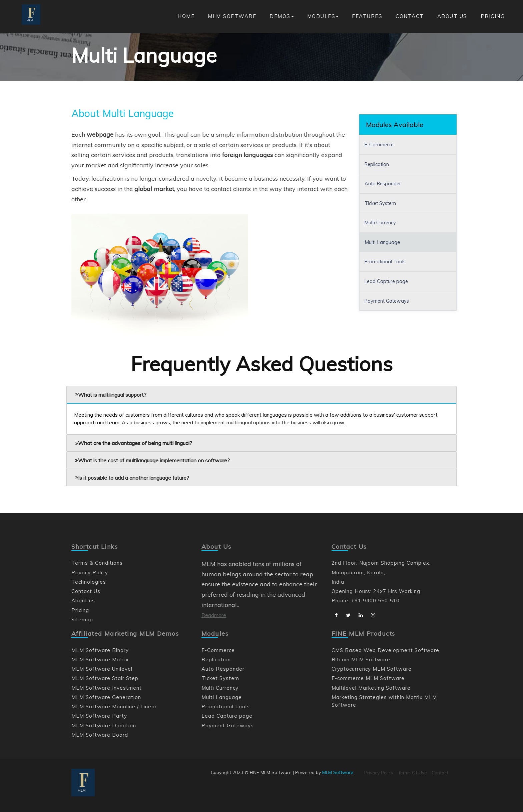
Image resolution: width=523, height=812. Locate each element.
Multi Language (382, 242)
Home (186, 16)
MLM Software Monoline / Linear (114, 706)
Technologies (89, 582)
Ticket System (381, 203)
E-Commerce (380, 144)
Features (367, 16)
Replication (377, 164)
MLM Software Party (99, 716)
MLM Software (232, 16)
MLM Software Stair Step (105, 678)
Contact (410, 16)
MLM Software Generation (106, 697)
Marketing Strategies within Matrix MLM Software (384, 701)
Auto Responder (384, 183)
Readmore (214, 615)
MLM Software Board (100, 735)
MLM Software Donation (104, 725)
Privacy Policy (90, 572)
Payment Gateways (388, 300)
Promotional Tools (386, 261)
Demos (282, 16)
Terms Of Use (412, 772)
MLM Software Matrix (100, 659)
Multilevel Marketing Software (371, 688)
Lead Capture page (387, 281)
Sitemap (82, 619)
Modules (323, 16)
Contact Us (86, 591)
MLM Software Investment (107, 688)
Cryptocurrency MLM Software (372, 669)
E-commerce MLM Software (368, 678)
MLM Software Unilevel (102, 669)
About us (452, 16)
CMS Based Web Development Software (386, 650)
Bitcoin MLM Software (361, 659)
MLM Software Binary (100, 650)
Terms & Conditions (97, 563)
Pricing (493, 16)
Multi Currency (381, 222)
